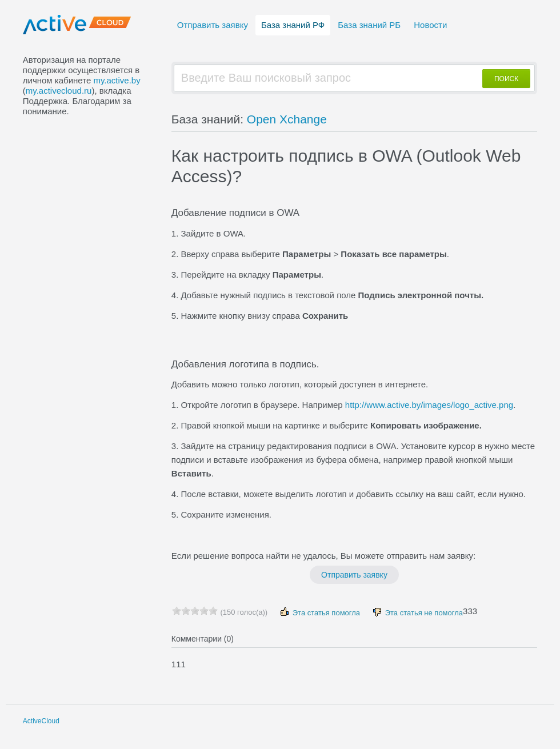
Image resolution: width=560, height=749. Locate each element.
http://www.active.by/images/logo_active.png (429, 405)
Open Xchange (287, 119)
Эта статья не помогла (417, 612)
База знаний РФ (293, 25)
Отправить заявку (213, 25)
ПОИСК (506, 79)
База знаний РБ (369, 25)
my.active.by (117, 80)
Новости (430, 25)
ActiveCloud (41, 721)
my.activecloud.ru (59, 91)
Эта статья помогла (319, 612)
